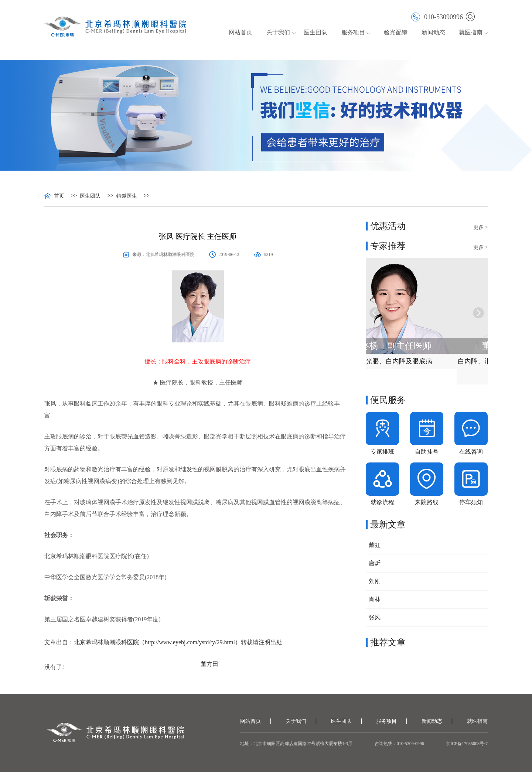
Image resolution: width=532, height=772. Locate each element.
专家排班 (382, 452)
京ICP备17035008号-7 (467, 744)
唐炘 (375, 563)
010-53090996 (437, 16)
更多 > (480, 227)
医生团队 (316, 32)
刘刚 (375, 581)
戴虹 (375, 545)
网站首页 (241, 32)
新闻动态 (433, 32)
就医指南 (471, 32)
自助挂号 (427, 452)
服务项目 (353, 32)
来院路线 (427, 502)
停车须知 (471, 502)
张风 (375, 617)
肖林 (375, 599)
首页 (59, 196)
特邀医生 (127, 196)
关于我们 (278, 32)
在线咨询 (471, 452)
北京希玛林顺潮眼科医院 (170, 255)
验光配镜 (396, 32)
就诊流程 (382, 502)
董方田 (209, 664)
